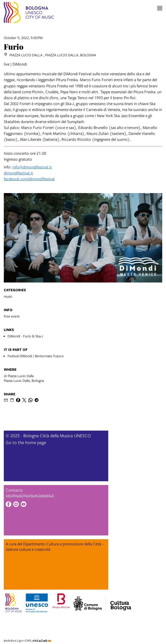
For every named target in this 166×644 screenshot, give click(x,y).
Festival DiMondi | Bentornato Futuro (36, 356)
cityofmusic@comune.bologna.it (30, 495)
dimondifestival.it (18, 173)
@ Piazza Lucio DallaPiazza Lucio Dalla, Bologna (24, 378)
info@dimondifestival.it (32, 167)
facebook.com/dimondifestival (29, 179)
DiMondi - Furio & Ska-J (25, 336)
